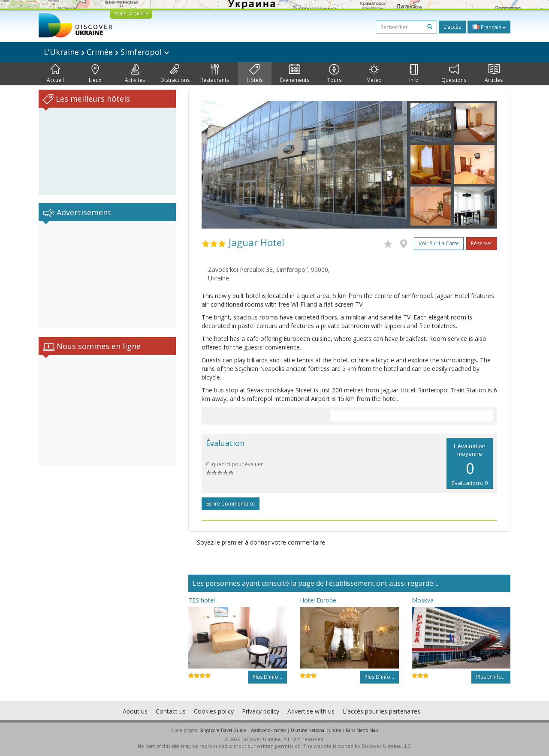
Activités (135, 74)
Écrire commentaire (231, 504)
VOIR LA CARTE (131, 14)
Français (489, 27)
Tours (334, 74)
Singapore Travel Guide (223, 730)
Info (414, 74)
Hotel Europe (318, 600)
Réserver (482, 243)
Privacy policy (261, 711)
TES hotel (202, 600)
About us (135, 711)
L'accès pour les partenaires (382, 711)
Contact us (171, 711)
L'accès (452, 27)
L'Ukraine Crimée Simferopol (106, 52)
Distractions (175, 74)
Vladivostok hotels (268, 730)
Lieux (95, 74)
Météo (374, 74)
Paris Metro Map (362, 730)
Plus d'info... (267, 677)
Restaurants (215, 74)
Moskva (423, 600)
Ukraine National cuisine (316, 730)
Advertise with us (311, 711)
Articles (494, 74)
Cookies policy (214, 711)
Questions (454, 74)
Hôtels (255, 74)
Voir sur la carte (439, 243)
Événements (295, 74)
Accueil (55, 74)
